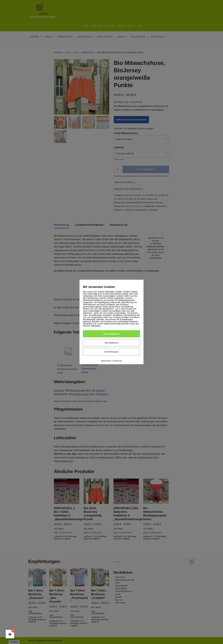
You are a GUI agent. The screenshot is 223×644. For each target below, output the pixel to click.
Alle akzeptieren (111, 334)
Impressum (118, 361)
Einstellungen (111, 352)
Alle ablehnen (111, 343)
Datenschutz (106, 361)
